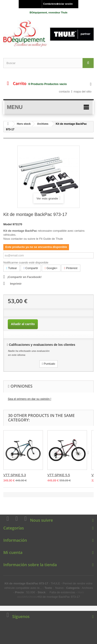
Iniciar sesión (65, 4)
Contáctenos (49, 4)
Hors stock (24, 124)
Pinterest (71, 268)
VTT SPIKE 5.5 (59, 475)
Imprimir (16, 284)
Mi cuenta (13, 552)
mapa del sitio (83, 92)
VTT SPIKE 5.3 (15, 475)
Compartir (31, 268)
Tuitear (12, 268)
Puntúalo (48, 364)
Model (8, 224)
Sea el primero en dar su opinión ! (29, 399)
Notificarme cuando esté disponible (26, 263)
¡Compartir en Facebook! (24, 277)
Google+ (51, 268)
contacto (64, 92)
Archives (43, 124)
